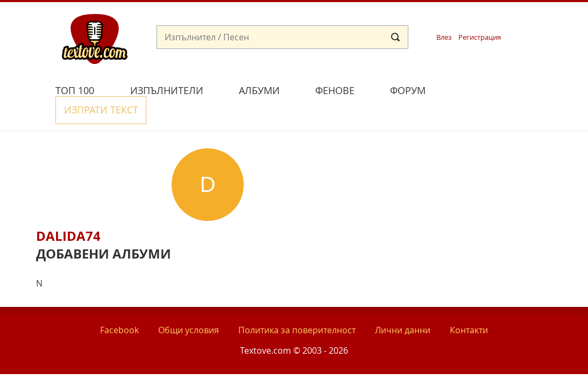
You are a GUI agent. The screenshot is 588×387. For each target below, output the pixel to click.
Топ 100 (75, 90)
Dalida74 (68, 211)
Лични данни (403, 305)
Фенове (335, 90)
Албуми (259, 90)
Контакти (469, 305)
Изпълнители (167, 90)
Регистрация (480, 37)
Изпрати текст (494, 89)
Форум (408, 90)
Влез (444, 37)
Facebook (119, 305)
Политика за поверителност (297, 305)
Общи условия (189, 305)
